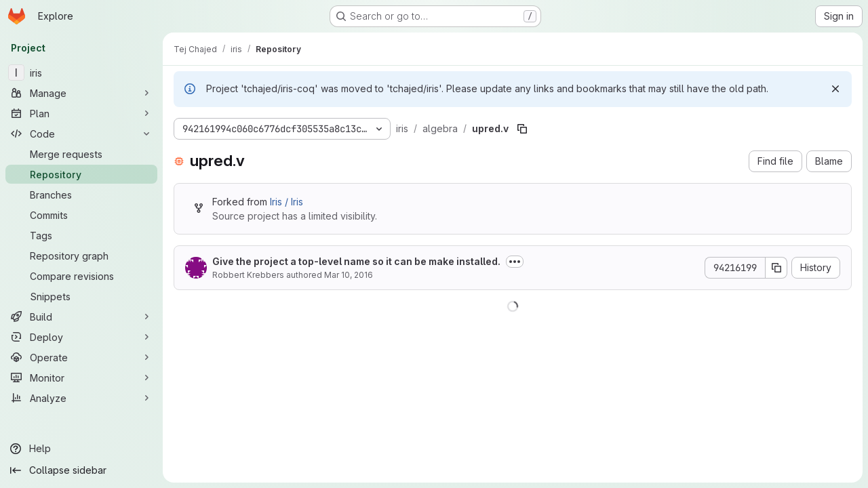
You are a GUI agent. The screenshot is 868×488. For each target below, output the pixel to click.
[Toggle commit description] (515, 262)
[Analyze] (81, 398)
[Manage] (81, 93)
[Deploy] (81, 337)
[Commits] (81, 215)
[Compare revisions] (81, 276)
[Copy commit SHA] (776, 268)
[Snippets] (81, 296)
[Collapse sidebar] (81, 470)
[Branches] (81, 195)
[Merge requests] (81, 154)
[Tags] (81, 235)
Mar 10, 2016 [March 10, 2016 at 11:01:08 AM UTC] (349, 275)
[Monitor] (81, 378)
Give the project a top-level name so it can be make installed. (356, 261)
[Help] (81, 449)
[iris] (81, 73)
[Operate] (81, 357)
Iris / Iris (287, 202)
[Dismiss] (835, 89)
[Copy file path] (522, 129)
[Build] (81, 317)
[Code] (81, 134)
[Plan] (81, 113)
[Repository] (81, 174)
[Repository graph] (81, 256)
